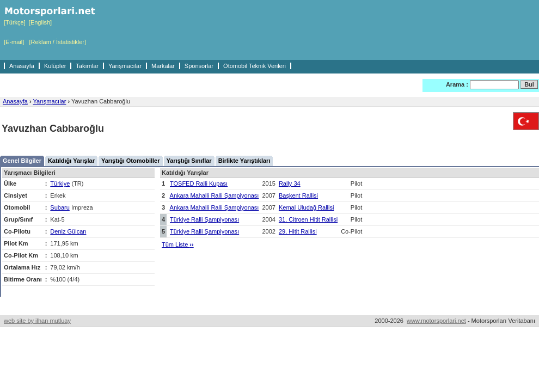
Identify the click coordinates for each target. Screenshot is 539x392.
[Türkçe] (15, 22)
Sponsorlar (199, 66)
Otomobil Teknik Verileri (255, 66)
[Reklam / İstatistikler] (57, 42)
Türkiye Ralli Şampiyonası (204, 219)
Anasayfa (22, 66)
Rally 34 (290, 183)
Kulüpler (55, 66)
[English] (40, 22)
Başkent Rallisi (298, 195)
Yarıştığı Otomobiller (131, 161)
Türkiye (60, 183)
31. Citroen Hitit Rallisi (308, 219)
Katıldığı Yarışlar (71, 161)
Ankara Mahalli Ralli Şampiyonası (215, 195)
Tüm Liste (178, 244)
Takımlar (87, 66)
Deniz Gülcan (68, 231)
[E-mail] (14, 42)
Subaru (60, 207)
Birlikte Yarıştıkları (244, 161)
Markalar (163, 66)
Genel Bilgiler (22, 161)
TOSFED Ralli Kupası (199, 183)
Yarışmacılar (125, 66)
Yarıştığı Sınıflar (189, 161)
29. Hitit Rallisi (298, 231)
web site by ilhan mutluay (37, 321)
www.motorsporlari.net (436, 321)
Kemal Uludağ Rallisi (307, 207)
